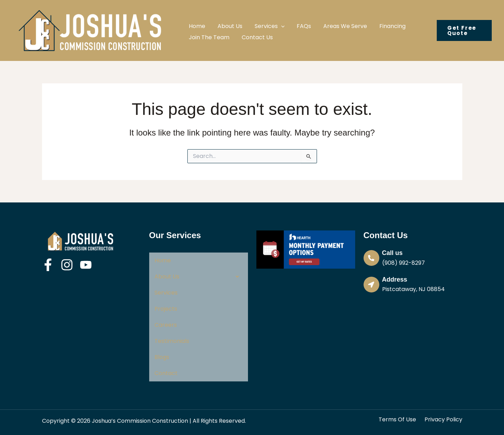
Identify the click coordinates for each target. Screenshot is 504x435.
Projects (166, 309)
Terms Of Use (397, 420)
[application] (275, 22)
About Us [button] (199, 277)
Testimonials (172, 341)
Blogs (162, 357)
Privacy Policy (443, 420)
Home (163, 260)
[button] (263, 22)
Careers (166, 325)
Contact (166, 373)
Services (166, 293)
